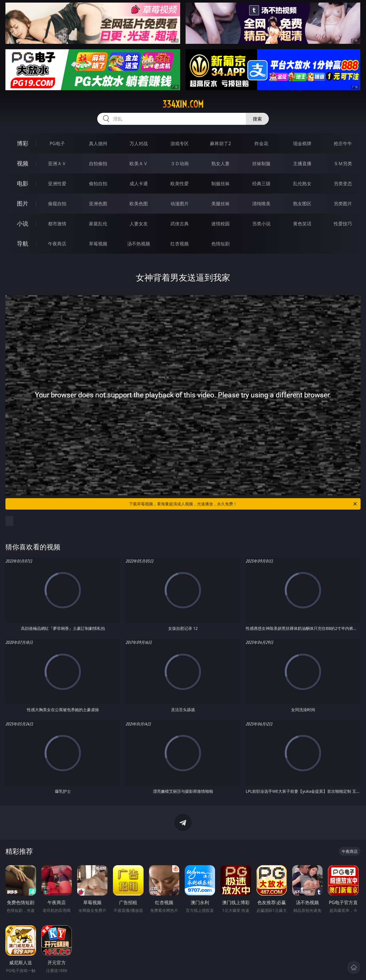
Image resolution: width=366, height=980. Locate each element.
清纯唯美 (261, 204)
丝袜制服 (261, 163)
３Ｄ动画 (180, 163)
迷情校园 (220, 224)
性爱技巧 (343, 224)
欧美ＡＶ (139, 163)
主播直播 (302, 163)
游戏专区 (180, 143)
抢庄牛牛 (343, 143)
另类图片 (343, 204)
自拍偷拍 (98, 163)
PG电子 (57, 143)
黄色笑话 (302, 224)
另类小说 (261, 224)
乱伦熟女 (302, 184)
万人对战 (139, 143)
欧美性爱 (180, 184)
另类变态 (343, 184)
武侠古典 (180, 224)
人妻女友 (139, 224)
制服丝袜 (220, 184)
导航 (23, 243)
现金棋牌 (302, 143)
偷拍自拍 (98, 184)
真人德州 (98, 143)
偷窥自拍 (57, 204)
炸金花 (261, 143)
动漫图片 (180, 204)
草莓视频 (98, 244)
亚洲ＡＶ (57, 163)
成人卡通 (139, 184)
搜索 (257, 119)
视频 (23, 163)
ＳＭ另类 (343, 163)
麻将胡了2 (220, 143)
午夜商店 (57, 244)
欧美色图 (139, 204)
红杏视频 (180, 244)
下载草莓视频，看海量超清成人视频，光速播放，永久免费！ (243, 504)
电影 (23, 183)
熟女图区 (302, 204)
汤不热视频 (139, 244)
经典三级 (261, 184)
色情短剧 (220, 244)
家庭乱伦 (98, 224)
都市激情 (57, 224)
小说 (23, 223)
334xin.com (183, 104)
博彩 (23, 143)
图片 (23, 203)
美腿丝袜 (220, 204)
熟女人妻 (220, 163)
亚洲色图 (98, 204)
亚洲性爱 (57, 184)
